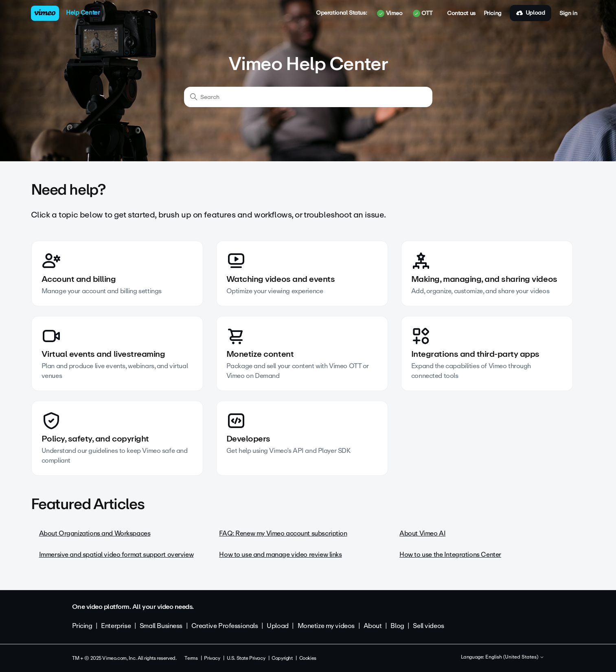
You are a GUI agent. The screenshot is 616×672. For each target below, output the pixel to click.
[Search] (308, 97)
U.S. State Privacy (246, 658)
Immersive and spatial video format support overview (116, 555)
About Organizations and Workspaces (95, 533)
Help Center (83, 13)
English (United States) (515, 657)
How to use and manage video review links (280, 555)
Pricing (493, 13)
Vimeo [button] (390, 13)
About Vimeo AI (422, 533)
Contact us (461, 13)
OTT (423, 13)
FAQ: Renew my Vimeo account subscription (283, 533)
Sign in (568, 13)
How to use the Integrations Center (450, 555)
